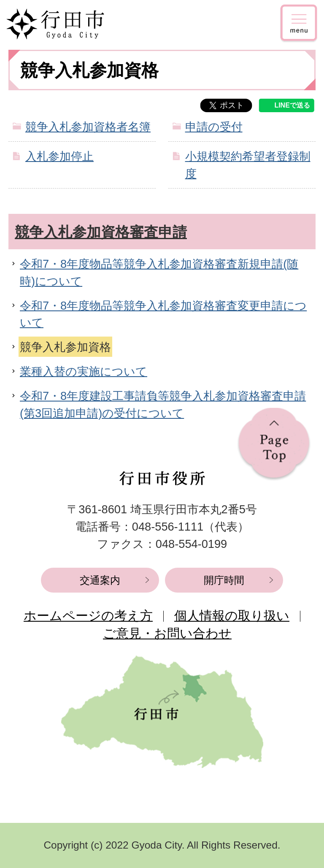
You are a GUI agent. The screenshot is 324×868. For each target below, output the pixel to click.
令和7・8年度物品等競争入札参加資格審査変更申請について (163, 314)
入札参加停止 (59, 156)
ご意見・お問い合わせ (167, 633)
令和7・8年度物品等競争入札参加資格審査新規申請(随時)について (159, 272)
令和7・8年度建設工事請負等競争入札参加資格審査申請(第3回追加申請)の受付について (163, 404)
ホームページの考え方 (88, 616)
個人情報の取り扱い (232, 616)
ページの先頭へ (274, 444)
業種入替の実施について (84, 371)
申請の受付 (214, 127)
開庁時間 (224, 580)
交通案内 (100, 580)
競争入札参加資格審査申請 (101, 232)
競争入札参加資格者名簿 (88, 127)
